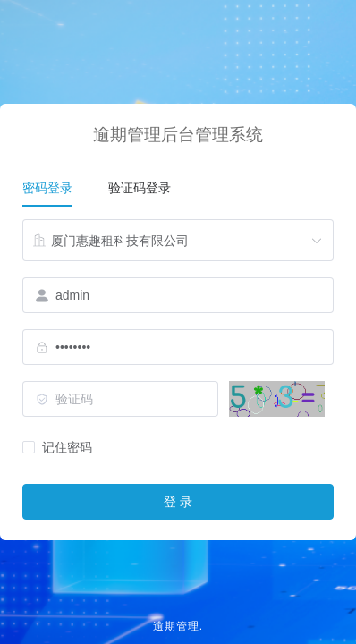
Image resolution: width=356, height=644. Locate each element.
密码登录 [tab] (47, 188)
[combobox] (178, 241)
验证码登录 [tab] (140, 188)
